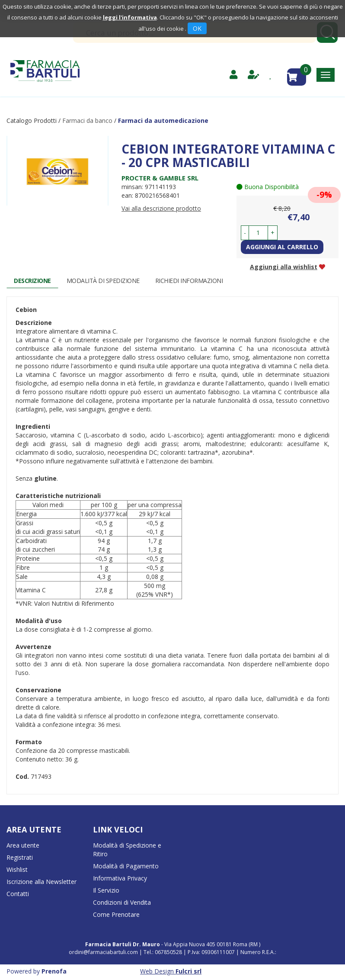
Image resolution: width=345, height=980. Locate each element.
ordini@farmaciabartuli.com (103, 952)
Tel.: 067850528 (163, 952)
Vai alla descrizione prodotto (161, 208)
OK (197, 28)
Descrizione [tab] (32, 281)
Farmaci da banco (87, 120)
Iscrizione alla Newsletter (42, 882)
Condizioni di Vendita (122, 902)
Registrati (20, 857)
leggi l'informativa (130, 17)
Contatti (18, 894)
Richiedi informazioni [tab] (189, 281)
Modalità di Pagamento (126, 866)
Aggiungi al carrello (282, 247)
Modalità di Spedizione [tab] (103, 281)
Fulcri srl (188, 971)
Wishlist (17, 869)
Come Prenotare (116, 914)
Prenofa (54, 971)
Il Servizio (106, 890)
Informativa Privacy (120, 878)
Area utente (23, 845)
